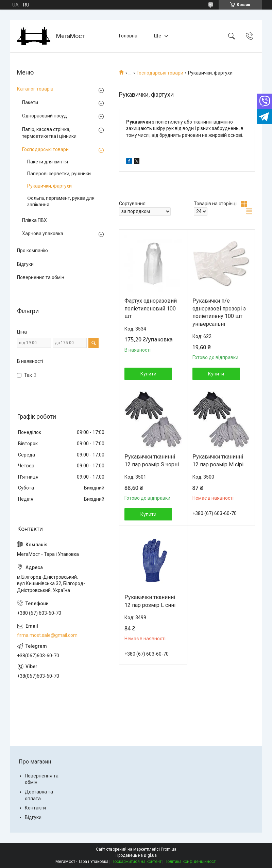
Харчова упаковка (43, 234)
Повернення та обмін (41, 277)
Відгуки (25, 264)
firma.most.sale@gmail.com (47, 635)
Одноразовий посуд (45, 116)
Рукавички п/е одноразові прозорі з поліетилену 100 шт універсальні (219, 312)
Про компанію (32, 251)
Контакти (35, 808)
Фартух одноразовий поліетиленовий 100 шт (151, 308)
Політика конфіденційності (191, 862)
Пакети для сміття (48, 162)
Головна (128, 36)
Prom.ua (169, 849)
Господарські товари (160, 73)
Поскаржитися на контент (137, 862)
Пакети (30, 102)
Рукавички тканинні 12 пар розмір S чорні (152, 460)
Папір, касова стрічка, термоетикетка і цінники (49, 133)
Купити (148, 374)
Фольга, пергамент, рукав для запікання (61, 202)
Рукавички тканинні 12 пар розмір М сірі (218, 460)
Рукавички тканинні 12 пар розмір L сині (150, 601)
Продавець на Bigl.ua (136, 855)
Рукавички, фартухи (49, 186)
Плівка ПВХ (35, 220)
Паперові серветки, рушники (59, 174)
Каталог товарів (35, 89)
